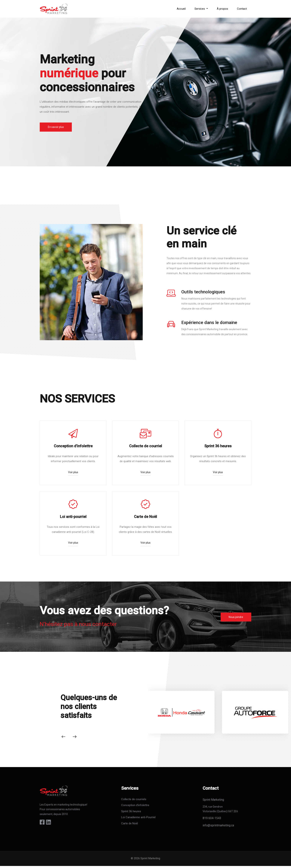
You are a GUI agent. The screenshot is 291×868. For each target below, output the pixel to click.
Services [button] (200, 9)
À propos (222, 9)
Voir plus (73, 473)
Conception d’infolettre (135, 807)
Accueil (181, 9)
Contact (242, 9)
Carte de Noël (130, 826)
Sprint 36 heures (131, 814)
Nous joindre (236, 619)
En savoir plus (56, 127)
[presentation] (63, 739)
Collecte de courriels (134, 801)
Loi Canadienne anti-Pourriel (138, 819)
